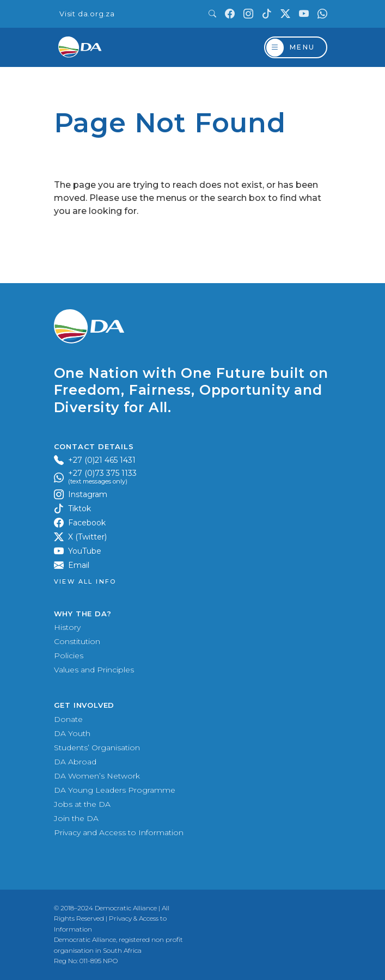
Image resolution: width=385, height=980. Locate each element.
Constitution (77, 641)
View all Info (85, 582)
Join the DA (76, 818)
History (67, 627)
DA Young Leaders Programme (115, 790)
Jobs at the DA (82, 804)
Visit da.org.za (87, 14)
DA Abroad (75, 762)
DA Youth (72, 733)
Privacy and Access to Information (119, 832)
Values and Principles (94, 670)
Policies (69, 656)
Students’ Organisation (97, 748)
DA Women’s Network (97, 776)
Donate (68, 719)
